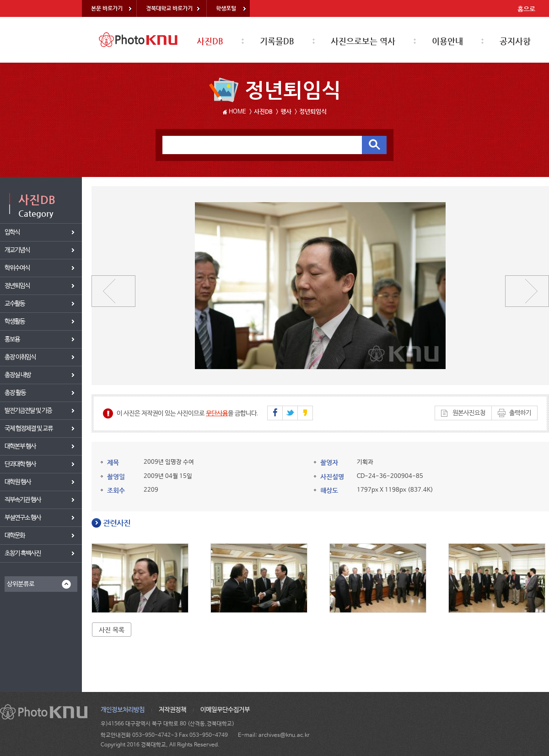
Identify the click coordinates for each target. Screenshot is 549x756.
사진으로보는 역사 (363, 41)
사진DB (210, 41)
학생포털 (226, 8)
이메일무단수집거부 (225, 710)
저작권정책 (172, 710)
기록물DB (277, 41)
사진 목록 (112, 630)
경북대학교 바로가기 (169, 8)
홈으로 (526, 9)
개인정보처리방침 (123, 710)
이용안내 (447, 41)
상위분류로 (21, 584)
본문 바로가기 (107, 8)
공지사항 (515, 41)
